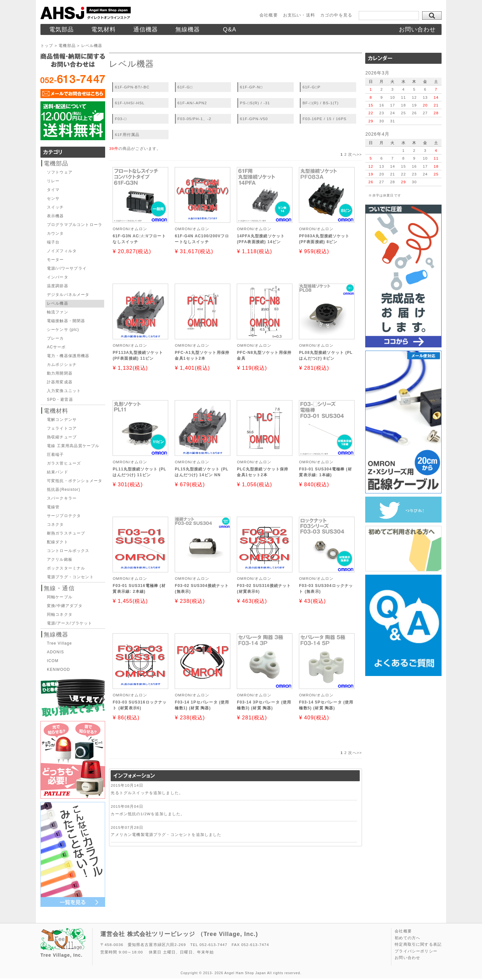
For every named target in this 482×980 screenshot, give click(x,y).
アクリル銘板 (60, 559)
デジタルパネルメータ (68, 295)
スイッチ (55, 207)
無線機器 (188, 29)
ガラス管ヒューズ (64, 463)
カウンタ (55, 233)
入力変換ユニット (64, 391)
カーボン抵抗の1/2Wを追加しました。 (148, 814)
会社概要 (269, 15)
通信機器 (146, 29)
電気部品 (62, 29)
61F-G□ (185, 87)
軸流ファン (58, 312)
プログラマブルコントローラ (75, 225)
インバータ (58, 277)
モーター (55, 260)
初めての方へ (407, 938)
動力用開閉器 (60, 373)
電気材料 (104, 29)
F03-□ (121, 119)
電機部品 (67, 45)
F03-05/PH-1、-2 (195, 119)
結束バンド (58, 472)
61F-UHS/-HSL (130, 103)
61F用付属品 (127, 135)
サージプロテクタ (64, 516)
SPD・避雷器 (60, 400)
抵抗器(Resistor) (64, 490)
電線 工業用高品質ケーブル (73, 446)
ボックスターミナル (66, 568)
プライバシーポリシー (416, 951)
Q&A (230, 29)
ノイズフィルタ (62, 251)
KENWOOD (58, 670)
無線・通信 (59, 588)
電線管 (53, 507)
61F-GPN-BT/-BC (132, 87)
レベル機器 (58, 303)
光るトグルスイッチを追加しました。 (147, 793)
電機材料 (56, 411)
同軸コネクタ (60, 614)
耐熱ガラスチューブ (66, 533)
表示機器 (55, 216)
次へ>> (355, 154)
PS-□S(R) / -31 (255, 103)
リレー (53, 181)
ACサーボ (56, 347)
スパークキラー (62, 498)
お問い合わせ (417, 29)
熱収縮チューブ (62, 437)
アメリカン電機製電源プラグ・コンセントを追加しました (166, 834)
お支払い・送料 (299, 15)
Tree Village (59, 643)
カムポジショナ (62, 365)
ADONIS (55, 652)
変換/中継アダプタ (65, 606)
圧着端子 (55, 455)
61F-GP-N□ (251, 87)
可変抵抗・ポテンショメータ (75, 481)
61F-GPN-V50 (254, 119)
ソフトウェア (60, 172)
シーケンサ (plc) (63, 330)
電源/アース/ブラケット (70, 623)
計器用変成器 (60, 382)
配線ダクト (58, 542)
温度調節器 (58, 286)
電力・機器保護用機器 (68, 356)
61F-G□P (312, 87)
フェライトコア (62, 428)
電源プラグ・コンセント (70, 577)
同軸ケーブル (60, 597)
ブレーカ (55, 338)
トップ (47, 45)
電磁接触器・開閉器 (66, 321)
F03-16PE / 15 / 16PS (324, 119)
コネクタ (55, 524)
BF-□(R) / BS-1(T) (321, 103)
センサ (53, 198)
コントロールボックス (68, 551)
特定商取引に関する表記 (418, 944)
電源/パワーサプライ (67, 268)
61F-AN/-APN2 (192, 103)
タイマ (53, 190)
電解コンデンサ (62, 420)
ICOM (53, 661)
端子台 (53, 242)
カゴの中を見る (336, 15)
